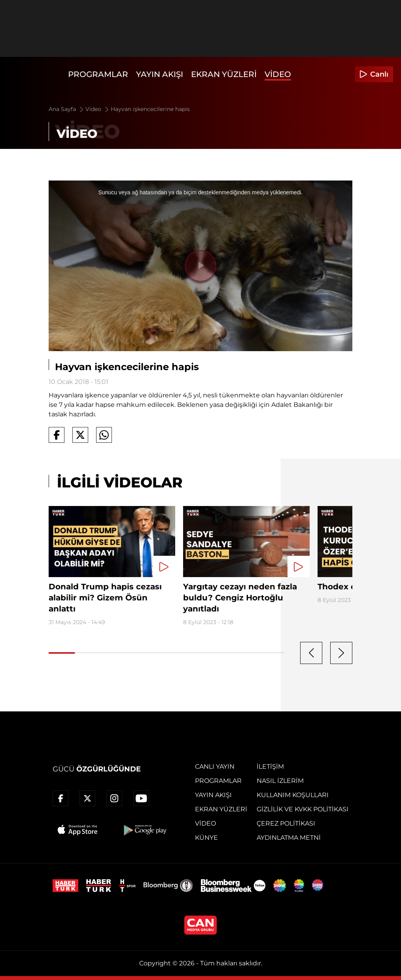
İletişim (270, 767)
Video (278, 74)
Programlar (98, 74)
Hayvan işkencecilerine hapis (150, 109)
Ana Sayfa (67, 109)
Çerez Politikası (286, 823)
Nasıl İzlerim (280, 781)
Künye (206, 838)
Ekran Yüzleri (224, 74)
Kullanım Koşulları (293, 795)
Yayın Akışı (160, 74)
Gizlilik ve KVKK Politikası (303, 809)
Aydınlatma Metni (289, 838)
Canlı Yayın (215, 767)
